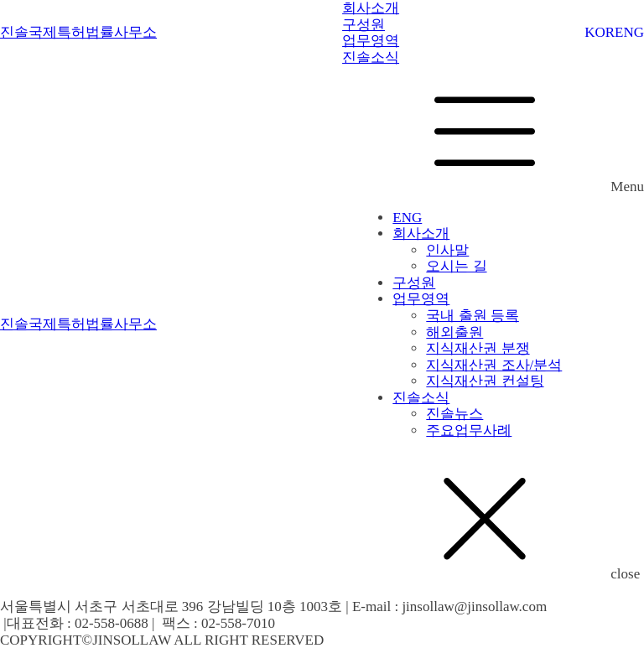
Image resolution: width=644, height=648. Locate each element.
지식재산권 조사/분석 (494, 365)
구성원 (414, 283)
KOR (600, 32)
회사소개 (421, 233)
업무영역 (421, 299)
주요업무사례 (469, 430)
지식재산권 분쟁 (478, 348)
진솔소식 (421, 398)
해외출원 (454, 332)
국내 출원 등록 (473, 316)
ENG (629, 32)
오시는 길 (456, 266)
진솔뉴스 (454, 414)
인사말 (447, 250)
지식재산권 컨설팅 (485, 381)
